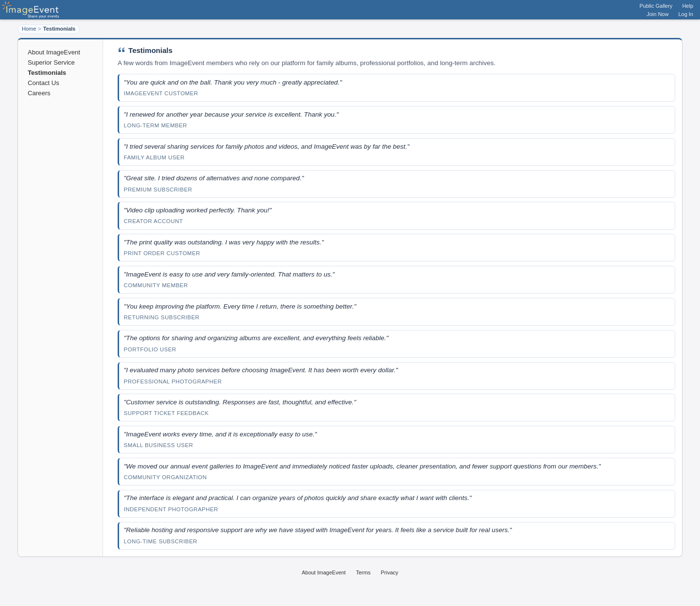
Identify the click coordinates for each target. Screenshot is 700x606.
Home (29, 29)
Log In (686, 14)
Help (688, 6)
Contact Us (44, 83)
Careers (39, 93)
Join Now (657, 14)
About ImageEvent (54, 52)
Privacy (389, 572)
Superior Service (51, 62)
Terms (363, 572)
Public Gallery (656, 6)
